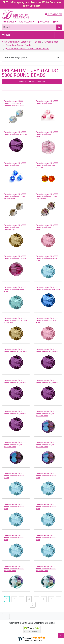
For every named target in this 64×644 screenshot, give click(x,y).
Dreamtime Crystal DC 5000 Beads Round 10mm (47, 102)
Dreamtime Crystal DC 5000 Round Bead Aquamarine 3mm (47, 476)
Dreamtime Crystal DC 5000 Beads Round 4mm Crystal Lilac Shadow (47, 196)
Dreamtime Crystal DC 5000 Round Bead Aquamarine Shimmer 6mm (47, 569)
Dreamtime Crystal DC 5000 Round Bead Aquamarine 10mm (15, 476)
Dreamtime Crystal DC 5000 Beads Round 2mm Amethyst (16, 133)
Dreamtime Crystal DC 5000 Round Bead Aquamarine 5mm (47, 507)
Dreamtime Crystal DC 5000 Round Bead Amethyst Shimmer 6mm (15, 445)
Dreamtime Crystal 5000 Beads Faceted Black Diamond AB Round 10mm (15, 103)
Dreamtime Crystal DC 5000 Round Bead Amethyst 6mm (47, 381)
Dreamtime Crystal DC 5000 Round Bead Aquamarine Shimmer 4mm (15, 569)
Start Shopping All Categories (17, 42)
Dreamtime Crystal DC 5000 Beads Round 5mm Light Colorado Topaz (15, 227)
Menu (6, 35)
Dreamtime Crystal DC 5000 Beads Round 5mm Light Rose (47, 227)
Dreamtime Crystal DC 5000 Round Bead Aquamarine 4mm (15, 507)
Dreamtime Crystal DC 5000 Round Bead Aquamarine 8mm (47, 538)
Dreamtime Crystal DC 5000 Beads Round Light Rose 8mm (47, 320)
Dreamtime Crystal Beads (18, 45)
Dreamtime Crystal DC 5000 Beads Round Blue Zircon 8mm (15, 289)
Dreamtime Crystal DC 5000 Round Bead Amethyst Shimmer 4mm (47, 413)
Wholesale (26, 22)
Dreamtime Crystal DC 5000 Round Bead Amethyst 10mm (16, 350)
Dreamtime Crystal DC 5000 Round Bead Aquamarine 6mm (15, 538)
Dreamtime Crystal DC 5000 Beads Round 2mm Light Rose (47, 134)
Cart (57, 22)
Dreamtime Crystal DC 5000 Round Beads (27, 49)
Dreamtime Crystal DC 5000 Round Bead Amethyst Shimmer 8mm (47, 445)
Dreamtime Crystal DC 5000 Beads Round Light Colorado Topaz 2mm (15, 320)
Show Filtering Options (16, 58)
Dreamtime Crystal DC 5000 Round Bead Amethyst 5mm (15, 381)
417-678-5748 (54, 14)
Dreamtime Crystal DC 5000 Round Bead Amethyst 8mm (15, 412)
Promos (9, 22)
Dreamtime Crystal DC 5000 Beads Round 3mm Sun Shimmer (47, 165)
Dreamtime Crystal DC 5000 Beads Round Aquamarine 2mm (47, 258)
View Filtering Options (32, 82)
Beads (38, 42)
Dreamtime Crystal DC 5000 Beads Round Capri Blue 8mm (48, 288)
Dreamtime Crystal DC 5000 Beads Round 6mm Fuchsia (15, 257)
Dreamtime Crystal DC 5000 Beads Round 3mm (15, 164)
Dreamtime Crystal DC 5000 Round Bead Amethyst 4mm (47, 350)
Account (43, 22)
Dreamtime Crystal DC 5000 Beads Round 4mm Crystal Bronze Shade (15, 196)
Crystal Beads (51, 42)
